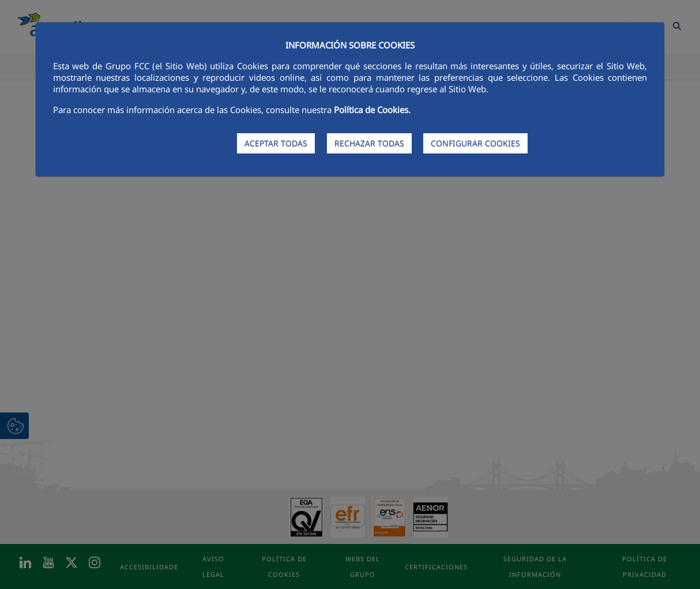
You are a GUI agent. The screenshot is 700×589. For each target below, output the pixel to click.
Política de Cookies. (372, 110)
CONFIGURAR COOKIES (475, 143)
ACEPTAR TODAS (276, 143)
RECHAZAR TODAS (369, 143)
